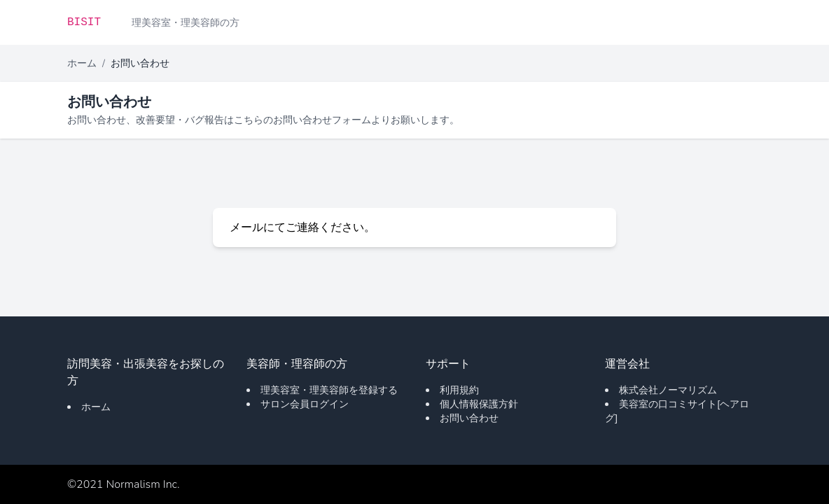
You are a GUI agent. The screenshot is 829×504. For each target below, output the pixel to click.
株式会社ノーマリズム (668, 390)
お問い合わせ (469, 418)
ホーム (82, 63)
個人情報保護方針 (479, 404)
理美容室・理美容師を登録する (329, 390)
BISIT (84, 22)
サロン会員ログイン (305, 404)
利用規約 (459, 390)
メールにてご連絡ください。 (302, 227)
